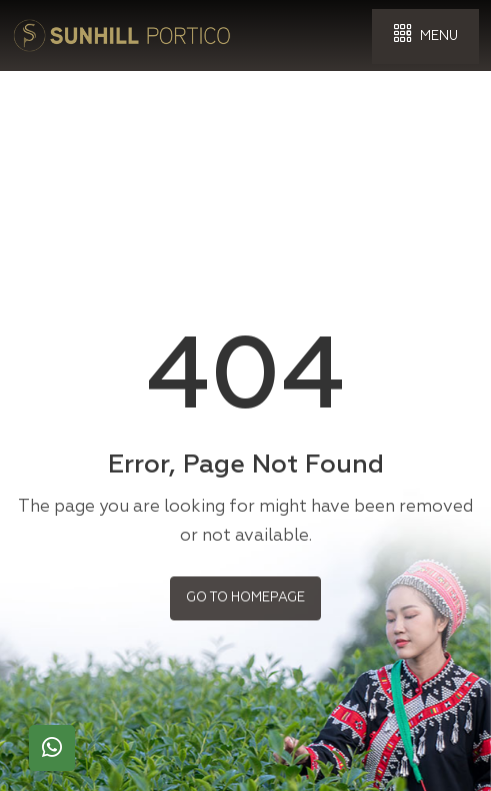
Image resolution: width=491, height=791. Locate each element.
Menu (425, 35)
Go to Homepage (245, 595)
